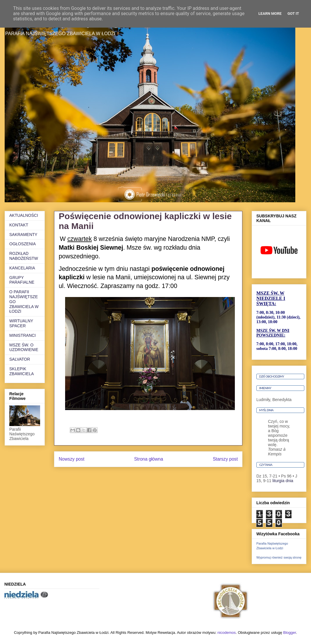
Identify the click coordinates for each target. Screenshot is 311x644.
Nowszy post (72, 459)
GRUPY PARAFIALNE (22, 280)
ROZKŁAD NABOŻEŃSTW (24, 256)
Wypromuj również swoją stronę (279, 557)
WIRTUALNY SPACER (21, 323)
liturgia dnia (283, 481)
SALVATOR (20, 359)
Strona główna (149, 459)
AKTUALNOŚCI (24, 215)
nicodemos (227, 633)
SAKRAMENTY (23, 235)
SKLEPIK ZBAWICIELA (22, 371)
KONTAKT (19, 225)
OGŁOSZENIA (23, 244)
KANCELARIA (22, 268)
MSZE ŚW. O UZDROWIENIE (24, 347)
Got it (293, 14)
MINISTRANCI (23, 335)
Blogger (289, 633)
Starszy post (225, 459)
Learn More (270, 14)
